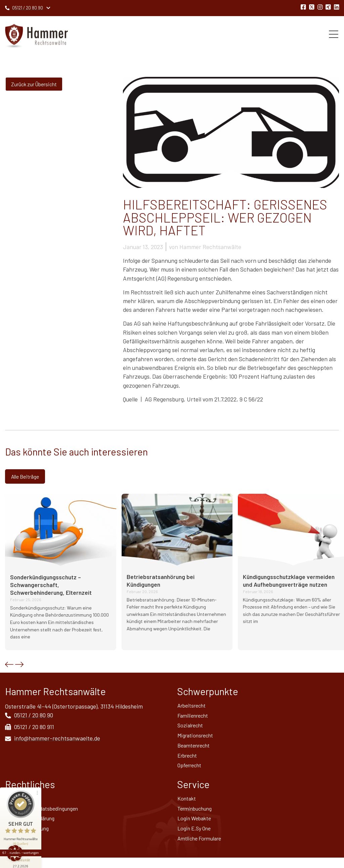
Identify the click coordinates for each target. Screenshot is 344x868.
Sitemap (16, 848)
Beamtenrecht (196, 750)
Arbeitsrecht (194, 707)
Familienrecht (195, 718)
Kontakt (188, 805)
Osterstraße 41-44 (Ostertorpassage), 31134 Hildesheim (74, 707)
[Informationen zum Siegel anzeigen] (23, 836)
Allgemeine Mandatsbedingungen (47, 816)
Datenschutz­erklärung (34, 827)
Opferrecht (191, 771)
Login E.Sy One (196, 837)
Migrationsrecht (198, 739)
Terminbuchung (198, 816)
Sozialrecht (192, 728)
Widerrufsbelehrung (31, 837)
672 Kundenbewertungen (23, 827)
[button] (9, 665)
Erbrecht (189, 761)
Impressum (19, 805)
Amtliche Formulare (202, 848)
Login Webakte (196, 827)
